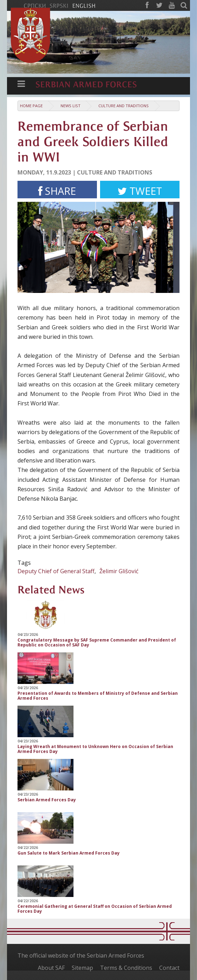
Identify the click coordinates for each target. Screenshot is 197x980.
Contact (169, 968)
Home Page (31, 106)
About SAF (51, 968)
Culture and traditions (124, 106)
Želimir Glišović (119, 571)
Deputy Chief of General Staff (56, 571)
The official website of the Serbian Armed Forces (81, 955)
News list (71, 106)
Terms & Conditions (126, 968)
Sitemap (82, 968)
